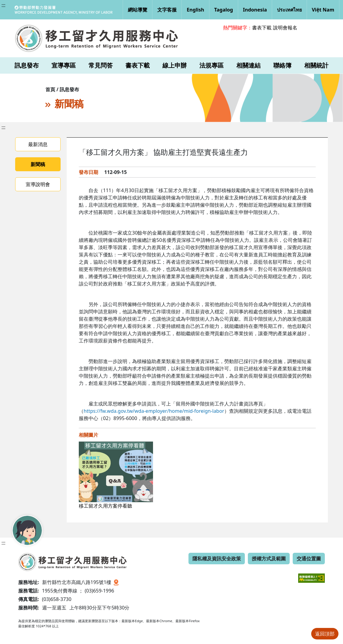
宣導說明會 (38, 184)
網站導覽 (138, 10)
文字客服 (167, 10)
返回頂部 (325, 634)
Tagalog (224, 10)
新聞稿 (38, 164)
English (195, 10)
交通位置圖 (309, 559)
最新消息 (38, 144)
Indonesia (255, 10)
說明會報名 (285, 28)
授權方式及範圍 (269, 559)
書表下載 (262, 28)
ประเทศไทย (289, 10)
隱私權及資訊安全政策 (217, 559)
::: (3, 5)
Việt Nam (323, 10)
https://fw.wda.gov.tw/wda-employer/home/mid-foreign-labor (154, 411)
